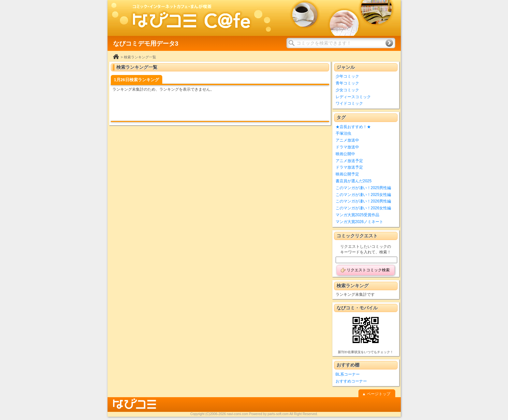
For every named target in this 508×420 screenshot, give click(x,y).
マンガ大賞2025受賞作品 (358, 215)
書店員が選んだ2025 (354, 181)
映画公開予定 (347, 174)
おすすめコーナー (351, 381)
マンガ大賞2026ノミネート (360, 222)
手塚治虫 (343, 133)
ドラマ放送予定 (349, 167)
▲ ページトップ (376, 394)
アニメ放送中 (347, 140)
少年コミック (347, 76)
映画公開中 (345, 154)
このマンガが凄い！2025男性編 (363, 188)
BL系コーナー (348, 374)
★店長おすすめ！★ (353, 127)
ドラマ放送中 (347, 147)
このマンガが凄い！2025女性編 (363, 195)
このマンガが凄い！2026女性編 (363, 208)
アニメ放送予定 (349, 161)
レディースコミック (353, 97)
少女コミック (347, 90)
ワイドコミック (349, 103)
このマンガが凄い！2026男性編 (363, 201)
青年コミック (347, 83)
